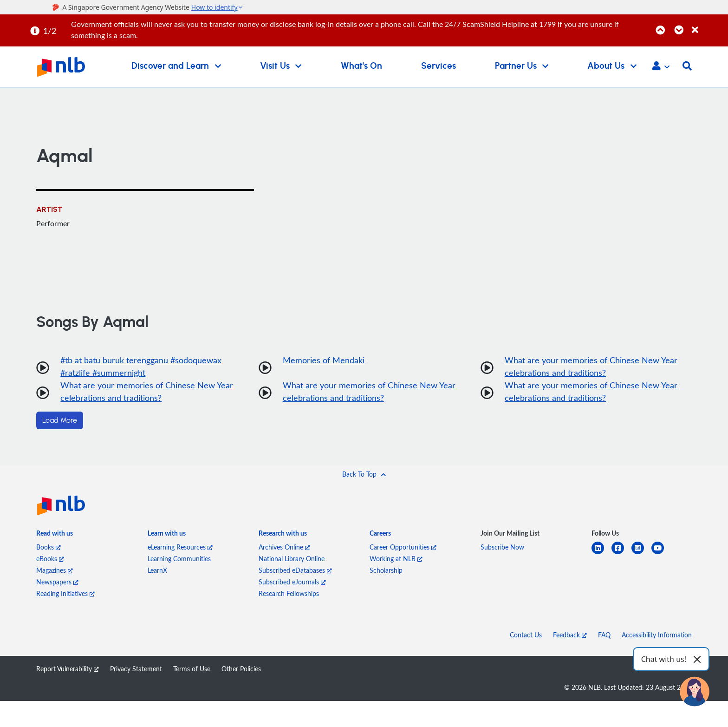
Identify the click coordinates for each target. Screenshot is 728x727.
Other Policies (241, 669)
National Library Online (292, 559)
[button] (661, 67)
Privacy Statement (136, 669)
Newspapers (57, 582)
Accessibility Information (657, 635)
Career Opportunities (403, 547)
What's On (361, 66)
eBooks (50, 559)
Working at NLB (396, 559)
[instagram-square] (641, 553)
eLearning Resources (180, 547)
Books (49, 547)
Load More (60, 420)
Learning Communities (179, 559)
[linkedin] (601, 553)
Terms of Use (192, 669)
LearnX (157, 570)
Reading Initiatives (65, 593)
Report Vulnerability (68, 669)
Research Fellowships (289, 593)
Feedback (570, 635)
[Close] (708, 25)
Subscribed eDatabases (295, 570)
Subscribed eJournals (292, 582)
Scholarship (386, 570)
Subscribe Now (502, 547)
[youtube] (661, 553)
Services (439, 66)
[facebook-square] (621, 553)
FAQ (604, 635)
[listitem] (55, 535)
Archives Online (284, 547)
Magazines (55, 570)
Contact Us (526, 635)
